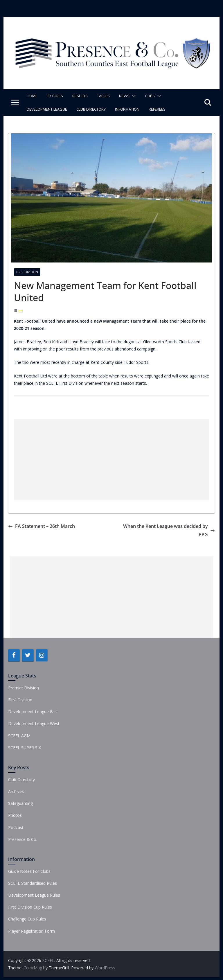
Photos (15, 815)
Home (32, 96)
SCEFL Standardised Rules (33, 883)
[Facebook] (14, 655)
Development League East (33, 712)
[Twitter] (28, 655)
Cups (150, 96)
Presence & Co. (23, 839)
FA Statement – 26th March (42, 526)
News (124, 96)
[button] (133, 96)
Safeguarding (20, 803)
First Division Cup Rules (30, 907)
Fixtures (55, 96)
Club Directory (91, 109)
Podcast (16, 827)
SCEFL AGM (19, 736)
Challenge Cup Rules (27, 919)
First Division (27, 272)
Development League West (34, 723)
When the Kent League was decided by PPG (169, 530)
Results (80, 96)
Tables (103, 96)
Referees (157, 109)
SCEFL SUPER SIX (25, 748)
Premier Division (24, 688)
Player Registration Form (32, 931)
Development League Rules (34, 895)
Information (127, 109)
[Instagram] (42, 655)
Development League (47, 109)
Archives (16, 791)
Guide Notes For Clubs (29, 871)
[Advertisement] (112, 460)
